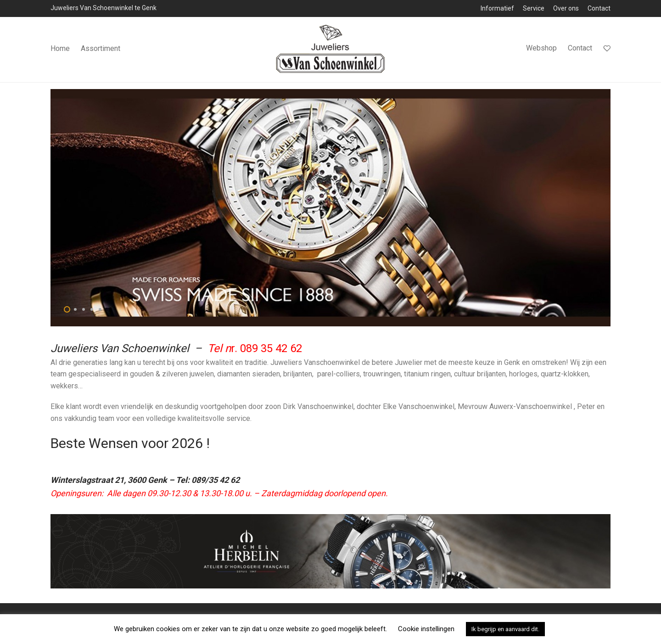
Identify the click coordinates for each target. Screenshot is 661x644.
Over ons (566, 8)
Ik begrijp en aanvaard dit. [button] (505, 629)
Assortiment (101, 50)
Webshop (541, 50)
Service (534, 8)
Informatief (497, 8)
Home (60, 50)
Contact (599, 8)
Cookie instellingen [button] (426, 629)
